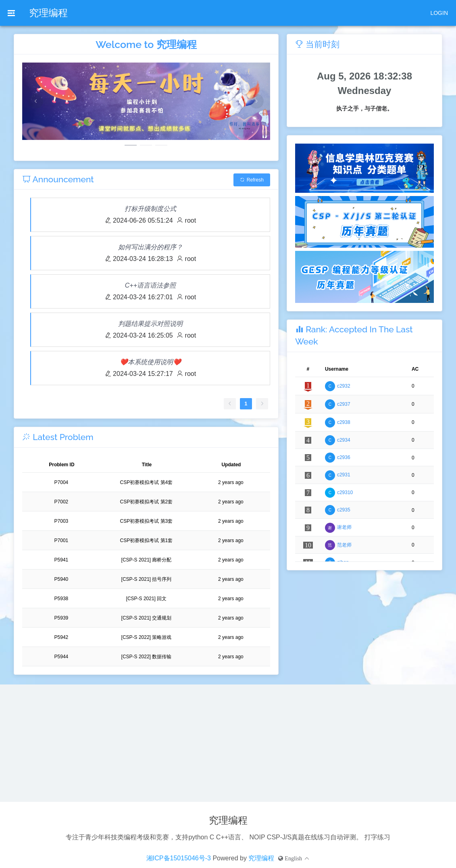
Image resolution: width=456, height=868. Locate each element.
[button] (294, 858)
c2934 (344, 440)
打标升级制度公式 (150, 209)
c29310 (345, 492)
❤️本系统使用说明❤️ (150, 362)
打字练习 (377, 837)
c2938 (344, 422)
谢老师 (344, 527)
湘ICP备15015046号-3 (179, 858)
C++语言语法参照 (150, 285)
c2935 (344, 510)
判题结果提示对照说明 (150, 324)
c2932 (344, 386)
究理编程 (48, 13)
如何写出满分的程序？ (150, 247)
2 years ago (231, 482)
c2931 (344, 475)
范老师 (344, 545)
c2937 (344, 404)
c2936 (344, 457)
